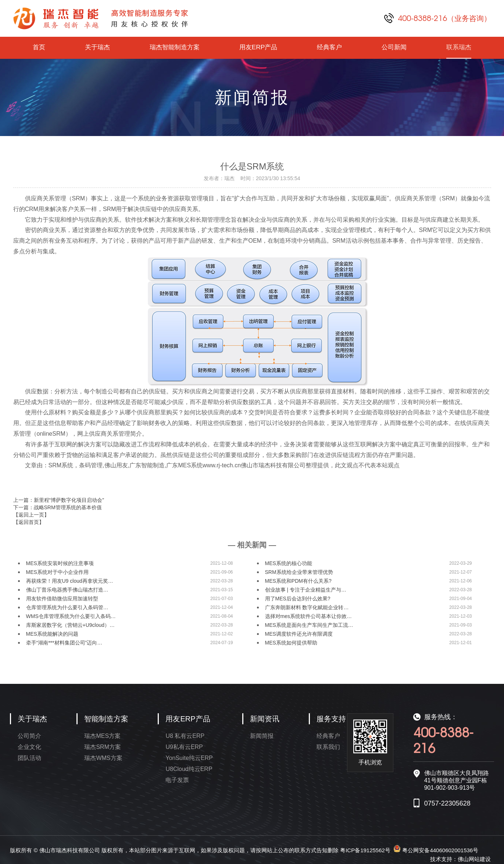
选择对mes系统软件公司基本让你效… (308, 616)
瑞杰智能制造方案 (174, 48)
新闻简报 (262, 736)
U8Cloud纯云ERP (189, 769)
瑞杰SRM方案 (103, 747)
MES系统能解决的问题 (52, 634)
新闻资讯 (265, 719)
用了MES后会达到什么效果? (298, 599)
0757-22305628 (447, 803)
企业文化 (29, 747)
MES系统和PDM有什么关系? (298, 581)
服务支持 (331, 719)
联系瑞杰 (459, 48)
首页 (39, 48)
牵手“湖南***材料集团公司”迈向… (64, 643)
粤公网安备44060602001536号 (440, 850)
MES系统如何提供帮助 (291, 643)
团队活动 (29, 758)
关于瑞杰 (96, 48)
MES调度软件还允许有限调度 (299, 634)
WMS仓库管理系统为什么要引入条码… (71, 616)
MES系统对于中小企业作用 (57, 572)
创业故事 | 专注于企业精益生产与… (306, 590)
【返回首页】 (29, 522)
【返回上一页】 (31, 515)
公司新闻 (394, 48)
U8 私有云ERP (185, 736)
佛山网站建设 (474, 859)
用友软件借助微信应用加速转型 (62, 599)
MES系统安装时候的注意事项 (60, 563)
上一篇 (59, 500)
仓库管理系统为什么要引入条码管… (67, 607)
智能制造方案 (106, 719)
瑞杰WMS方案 (103, 758)
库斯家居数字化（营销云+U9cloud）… (71, 625)
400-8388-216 (444, 18)
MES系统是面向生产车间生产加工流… (309, 625)
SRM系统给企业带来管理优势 (299, 572)
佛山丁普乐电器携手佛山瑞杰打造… (67, 590)
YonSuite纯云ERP (189, 758)
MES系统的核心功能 (289, 563)
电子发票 (177, 780)
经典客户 (330, 48)
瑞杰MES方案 (102, 736)
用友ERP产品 (259, 48)
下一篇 (58, 507)
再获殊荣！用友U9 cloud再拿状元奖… (70, 581)
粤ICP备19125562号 (365, 850)
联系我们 (328, 747)
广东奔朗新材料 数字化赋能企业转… (307, 607)
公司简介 (29, 736)
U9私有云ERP (184, 747)
